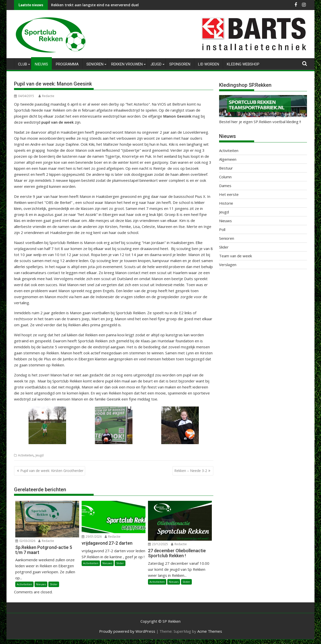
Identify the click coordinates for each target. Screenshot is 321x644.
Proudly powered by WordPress (127, 631)
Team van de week (235, 256)
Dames (225, 186)
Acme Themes (210, 631)
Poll (222, 229)
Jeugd (156, 64)
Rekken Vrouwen (127, 64)
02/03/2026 (25, 541)
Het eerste (229, 194)
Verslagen (228, 265)
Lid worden (209, 64)
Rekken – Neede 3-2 (191, 471)
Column (225, 177)
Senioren (95, 64)
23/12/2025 (158, 544)
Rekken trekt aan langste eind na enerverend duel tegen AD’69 (106, 5)
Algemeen (228, 159)
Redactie (46, 96)
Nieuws (41, 64)
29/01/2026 (92, 537)
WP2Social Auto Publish (140, 642)
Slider (54, 584)
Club (23, 64)
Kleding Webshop (243, 64)
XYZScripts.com (186, 642)
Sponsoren (180, 64)
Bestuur (226, 168)
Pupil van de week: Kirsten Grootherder (52, 471)
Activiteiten (26, 455)
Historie (226, 203)
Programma (67, 64)
